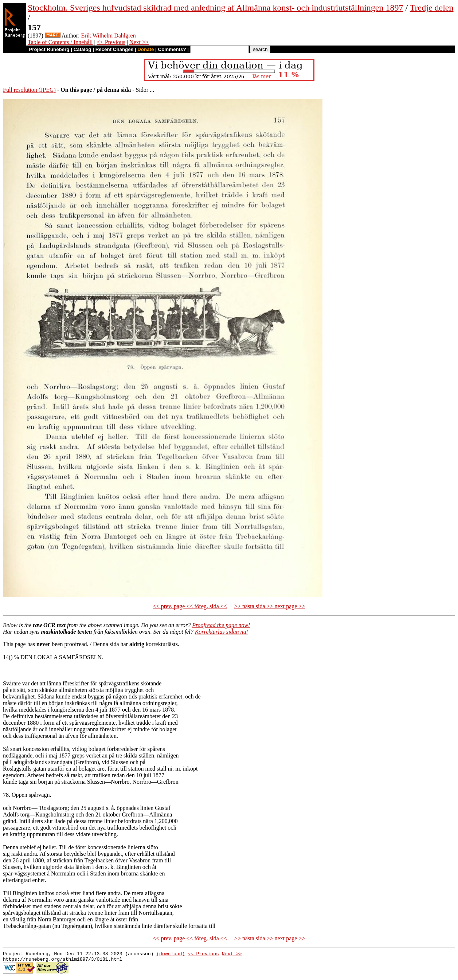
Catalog (83, 49)
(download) (171, 955)
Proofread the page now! (221, 625)
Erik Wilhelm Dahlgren (109, 36)
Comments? (172, 49)
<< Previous (111, 42)
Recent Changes (114, 49)
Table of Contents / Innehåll (60, 42)
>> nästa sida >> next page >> (270, 606)
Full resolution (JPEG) (29, 90)
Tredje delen (432, 8)
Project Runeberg (49, 49)
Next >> (139, 42)
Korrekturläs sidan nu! (222, 632)
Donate (146, 49)
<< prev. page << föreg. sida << (190, 606)
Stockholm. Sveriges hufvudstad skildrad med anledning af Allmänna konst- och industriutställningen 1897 (216, 8)
